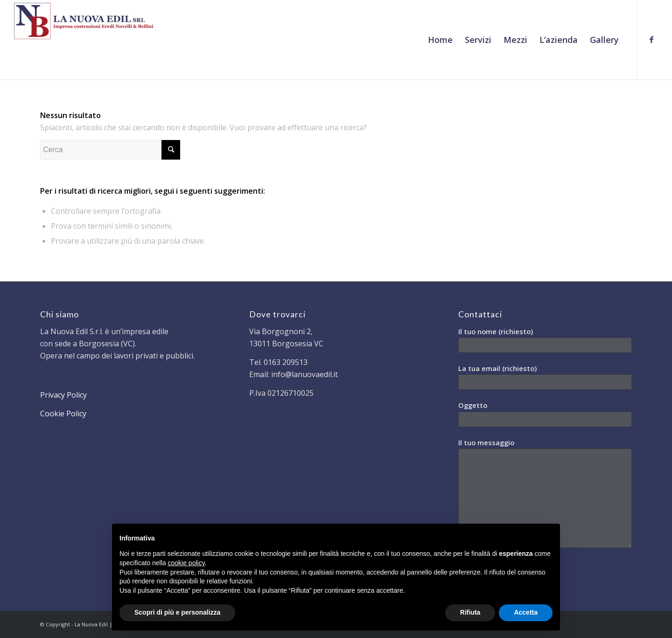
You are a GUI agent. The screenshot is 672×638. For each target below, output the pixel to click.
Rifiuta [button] (470, 612)
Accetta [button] (526, 612)
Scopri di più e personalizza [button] (177, 612)
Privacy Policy (63, 395)
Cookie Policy (63, 414)
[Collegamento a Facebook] (651, 39)
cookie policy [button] (186, 563)
